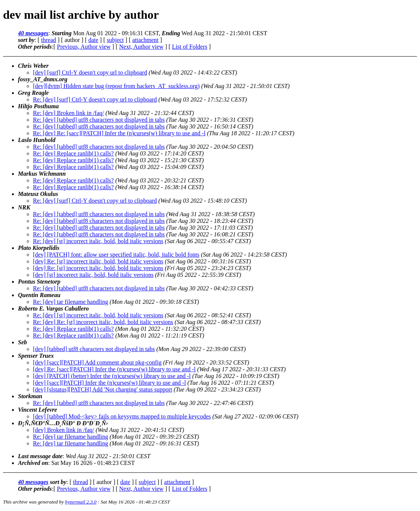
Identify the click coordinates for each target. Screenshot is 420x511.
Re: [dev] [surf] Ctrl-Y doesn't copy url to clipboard (95, 99)
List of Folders (190, 47)
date (93, 40)
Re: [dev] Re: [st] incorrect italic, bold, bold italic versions (103, 322)
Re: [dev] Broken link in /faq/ (69, 113)
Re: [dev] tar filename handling (71, 302)
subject (115, 40)
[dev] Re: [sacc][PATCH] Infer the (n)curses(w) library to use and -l (114, 369)
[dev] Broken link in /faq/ (64, 430)
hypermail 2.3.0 (81, 502)
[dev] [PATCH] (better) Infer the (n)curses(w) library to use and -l (112, 376)
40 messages (33, 33)
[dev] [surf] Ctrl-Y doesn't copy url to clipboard (90, 72)
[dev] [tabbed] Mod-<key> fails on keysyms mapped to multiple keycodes (122, 416)
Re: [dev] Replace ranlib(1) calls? (73, 153)
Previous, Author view (84, 47)
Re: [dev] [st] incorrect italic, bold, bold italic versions (98, 241)
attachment (145, 40)
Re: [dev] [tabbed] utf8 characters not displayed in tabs (99, 120)
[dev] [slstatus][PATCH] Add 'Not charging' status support (103, 389)
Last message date (40, 456)
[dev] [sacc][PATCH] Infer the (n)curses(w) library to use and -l (109, 383)
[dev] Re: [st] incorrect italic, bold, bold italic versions (98, 261)
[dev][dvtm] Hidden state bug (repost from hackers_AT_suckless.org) (116, 86)
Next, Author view (141, 47)
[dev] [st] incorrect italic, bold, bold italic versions (93, 275)
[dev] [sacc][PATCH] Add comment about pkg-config (97, 362)
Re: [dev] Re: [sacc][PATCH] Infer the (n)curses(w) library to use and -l (119, 133)
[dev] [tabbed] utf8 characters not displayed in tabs (94, 349)
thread (49, 40)
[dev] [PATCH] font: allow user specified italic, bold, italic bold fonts (116, 255)
